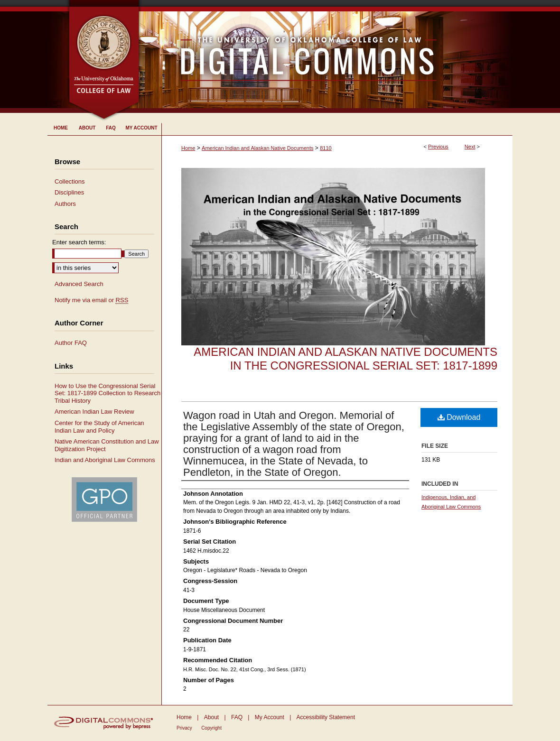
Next (470, 147)
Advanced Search (79, 284)
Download (459, 417)
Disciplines (69, 192)
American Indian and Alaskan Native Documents (257, 148)
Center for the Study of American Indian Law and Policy (99, 427)
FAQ (237, 717)
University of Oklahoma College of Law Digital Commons (326, 56)
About (211, 717)
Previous (438, 147)
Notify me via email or (91, 300)
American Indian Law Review (94, 412)
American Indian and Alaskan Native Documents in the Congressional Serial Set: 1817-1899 (345, 359)
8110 (326, 148)
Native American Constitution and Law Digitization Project (107, 445)
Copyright (211, 728)
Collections (70, 181)
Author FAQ (71, 343)
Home (188, 148)
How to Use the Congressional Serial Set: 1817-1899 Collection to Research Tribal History (107, 393)
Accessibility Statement (326, 717)
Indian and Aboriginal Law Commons (105, 460)
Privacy (184, 728)
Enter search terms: (79, 242)
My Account (270, 717)
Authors (65, 204)
